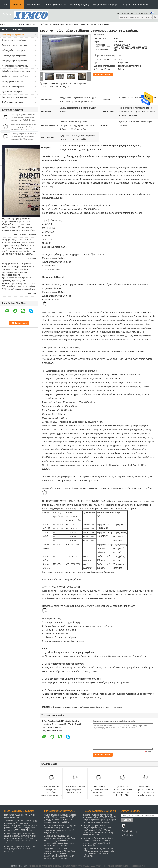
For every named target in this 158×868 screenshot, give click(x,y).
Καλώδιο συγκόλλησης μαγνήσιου (16, 71)
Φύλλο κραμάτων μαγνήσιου (14, 40)
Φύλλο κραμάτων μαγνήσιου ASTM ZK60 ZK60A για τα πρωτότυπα (99, 791)
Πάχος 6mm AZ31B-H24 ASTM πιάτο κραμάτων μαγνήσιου (20, 816)
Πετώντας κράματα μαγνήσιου (15, 87)
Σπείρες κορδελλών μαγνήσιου (15, 76)
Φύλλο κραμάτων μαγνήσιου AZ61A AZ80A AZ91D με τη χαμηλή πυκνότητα (146, 791)
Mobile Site (127, 835)
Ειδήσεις (7, 14)
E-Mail (125, 831)
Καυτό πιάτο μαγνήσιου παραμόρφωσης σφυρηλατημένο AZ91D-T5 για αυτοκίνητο (21, 849)
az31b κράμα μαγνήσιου (61, 707)
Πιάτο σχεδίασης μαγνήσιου (14, 50)
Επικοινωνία (104, 75)
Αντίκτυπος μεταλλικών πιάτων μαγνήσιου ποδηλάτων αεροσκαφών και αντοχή (51, 791)
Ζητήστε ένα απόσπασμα (135, 5)
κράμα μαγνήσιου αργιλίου (83, 707)
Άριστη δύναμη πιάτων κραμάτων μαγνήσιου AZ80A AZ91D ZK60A (75, 789)
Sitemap (133, 831)
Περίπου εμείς (33, 5)
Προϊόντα (17, 5)
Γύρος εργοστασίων (55, 5)
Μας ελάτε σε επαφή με (105, 5)
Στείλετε (127, 820)
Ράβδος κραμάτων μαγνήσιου (14, 45)
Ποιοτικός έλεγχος (79, 5)
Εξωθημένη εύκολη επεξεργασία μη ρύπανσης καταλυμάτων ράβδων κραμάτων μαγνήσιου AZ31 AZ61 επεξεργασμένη (98, 842)
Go (155, 17)
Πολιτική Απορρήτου (19, 866)
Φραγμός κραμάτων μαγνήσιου (15, 56)
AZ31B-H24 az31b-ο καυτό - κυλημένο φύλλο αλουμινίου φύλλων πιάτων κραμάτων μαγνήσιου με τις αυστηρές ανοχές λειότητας (60, 829)
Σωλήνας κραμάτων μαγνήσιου (15, 61)
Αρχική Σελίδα (6, 24)
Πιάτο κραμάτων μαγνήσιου (36, 24)
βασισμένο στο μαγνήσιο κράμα (109, 707)
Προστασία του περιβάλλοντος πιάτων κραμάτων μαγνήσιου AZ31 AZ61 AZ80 (122, 791)
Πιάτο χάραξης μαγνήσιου (13, 81)
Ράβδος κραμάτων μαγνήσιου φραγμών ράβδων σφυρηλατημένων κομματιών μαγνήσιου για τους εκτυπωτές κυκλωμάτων (99, 852)
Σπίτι (5, 5)
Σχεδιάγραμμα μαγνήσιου (13, 102)
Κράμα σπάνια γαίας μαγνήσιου (15, 97)
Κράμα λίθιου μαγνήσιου (12, 92)
